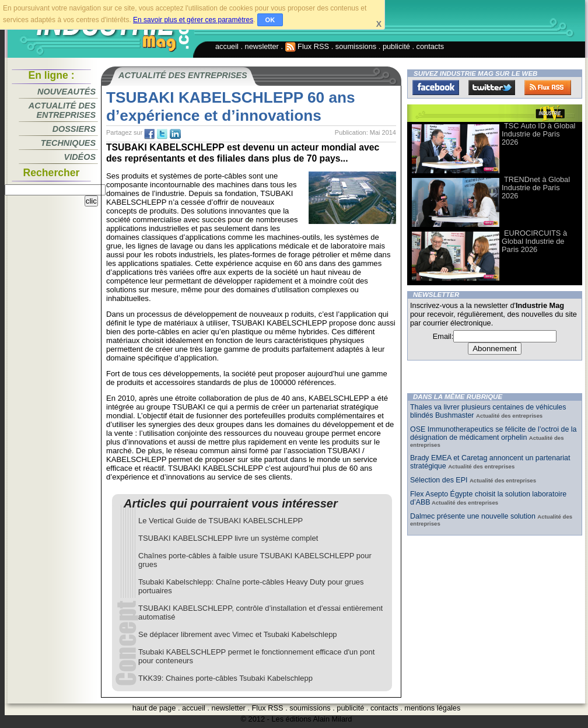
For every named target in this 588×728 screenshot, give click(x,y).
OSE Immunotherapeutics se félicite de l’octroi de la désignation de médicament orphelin (494, 433)
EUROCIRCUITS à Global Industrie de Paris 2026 (534, 241)
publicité (396, 46)
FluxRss (548, 87)
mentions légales (432, 708)
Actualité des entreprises (62, 110)
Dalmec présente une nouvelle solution (474, 516)
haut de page (154, 708)
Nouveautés (66, 92)
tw (162, 134)
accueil (227, 46)
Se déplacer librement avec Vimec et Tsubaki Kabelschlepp (238, 634)
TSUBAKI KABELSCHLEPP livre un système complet (228, 538)
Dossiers (74, 129)
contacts (430, 46)
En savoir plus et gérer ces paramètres (193, 20)
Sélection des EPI (440, 480)
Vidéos (80, 157)
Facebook (436, 87)
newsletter (262, 46)
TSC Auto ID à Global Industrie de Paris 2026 (538, 134)
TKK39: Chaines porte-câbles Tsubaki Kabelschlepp (225, 678)
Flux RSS (307, 46)
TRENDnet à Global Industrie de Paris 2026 (536, 188)
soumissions (356, 46)
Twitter (492, 87)
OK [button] (270, 20)
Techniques (68, 143)
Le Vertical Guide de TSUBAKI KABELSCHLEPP (220, 521)
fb (149, 134)
